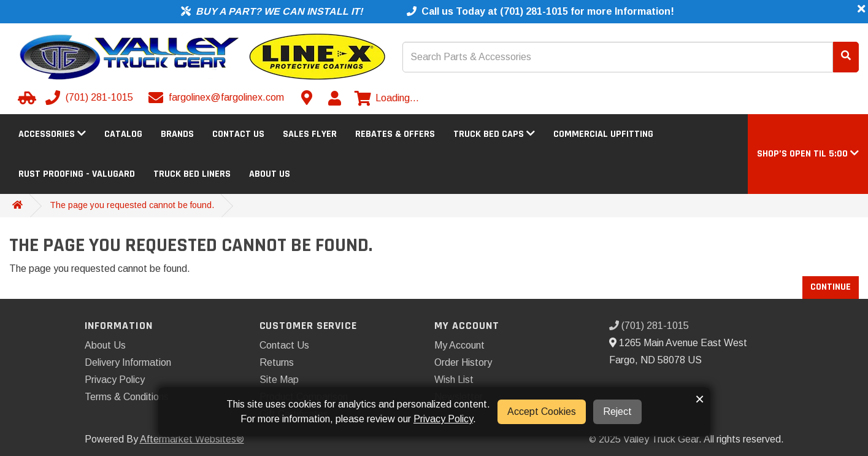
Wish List (454, 380)
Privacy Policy (115, 380)
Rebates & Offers (395, 134)
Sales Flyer (310, 134)
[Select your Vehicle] (25, 98)
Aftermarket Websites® (192, 439)
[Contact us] (307, 98)
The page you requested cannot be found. (132, 205)
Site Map (279, 380)
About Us (270, 174)
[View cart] (387, 98)
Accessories (52, 134)
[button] (808, 154)
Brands (177, 134)
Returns (277, 362)
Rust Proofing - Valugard (77, 174)
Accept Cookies (542, 412)
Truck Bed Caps (494, 134)
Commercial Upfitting (603, 134)
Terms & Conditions (127, 397)
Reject (617, 412)
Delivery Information (128, 362)
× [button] (700, 399)
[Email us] (217, 98)
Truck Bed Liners (192, 174)
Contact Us (238, 134)
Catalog (123, 134)
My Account (459, 345)
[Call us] (90, 98)
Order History (463, 362)
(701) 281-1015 (649, 326)
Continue (831, 287)
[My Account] (334, 98)
